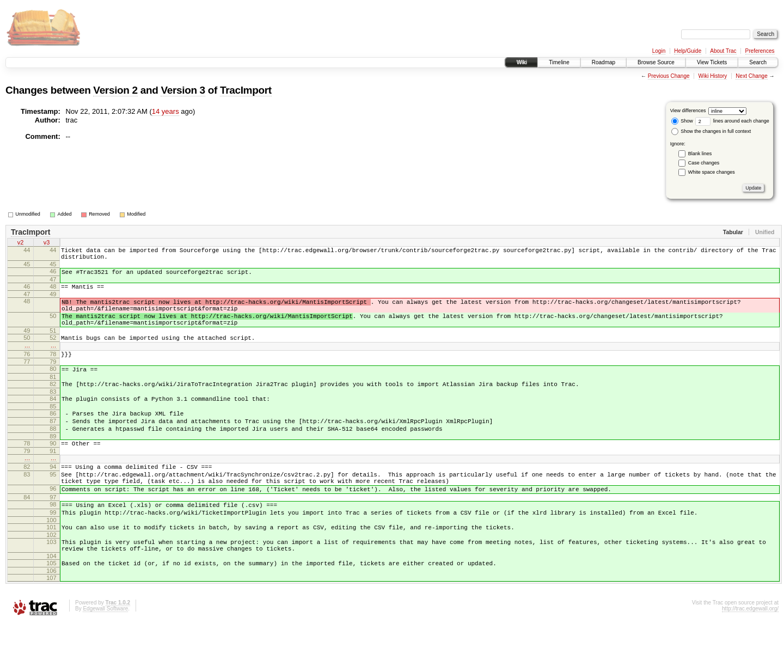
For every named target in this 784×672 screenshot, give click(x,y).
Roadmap (604, 62)
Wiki (521, 62)
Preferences (760, 51)
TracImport (246, 90)
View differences (688, 111)
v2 (21, 243)
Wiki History (713, 76)
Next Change (751, 76)
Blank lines (700, 154)
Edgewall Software (105, 658)
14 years (166, 111)
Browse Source (656, 62)
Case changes (704, 163)
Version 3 (183, 90)
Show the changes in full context (711, 131)
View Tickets (712, 62)
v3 (47, 243)
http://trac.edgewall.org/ (750, 658)
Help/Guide (688, 51)
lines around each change (732, 121)
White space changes (712, 172)
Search (758, 62)
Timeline (559, 62)
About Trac (723, 51)
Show (682, 121)
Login (659, 51)
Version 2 (115, 90)
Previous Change (669, 76)
